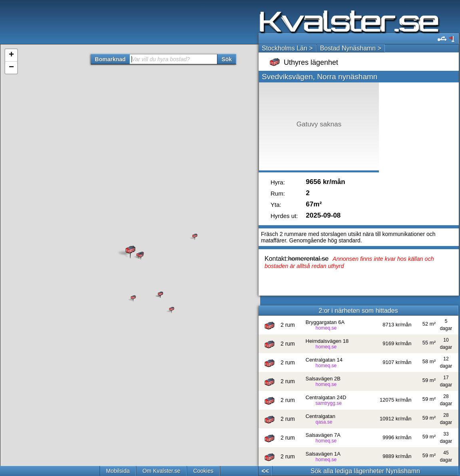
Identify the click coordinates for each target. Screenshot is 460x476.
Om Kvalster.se (161, 471)
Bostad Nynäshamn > (351, 48)
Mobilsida (118, 471)
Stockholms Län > (287, 48)
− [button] (11, 68)
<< (265, 471)
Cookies (203, 471)
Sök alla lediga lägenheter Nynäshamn (365, 471)
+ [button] (11, 55)
